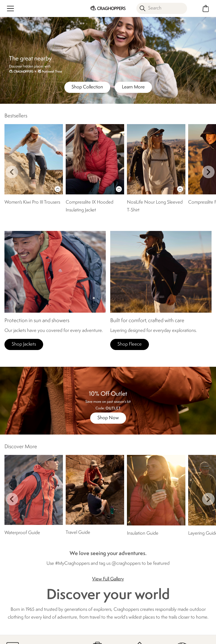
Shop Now (108, 418)
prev (12, 172)
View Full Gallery (108, 579)
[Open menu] (10, 9)
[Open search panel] (162, 8)
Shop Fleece (130, 344)
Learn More (133, 87)
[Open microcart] (206, 9)
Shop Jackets (24, 344)
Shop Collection (87, 87)
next (208, 172)
